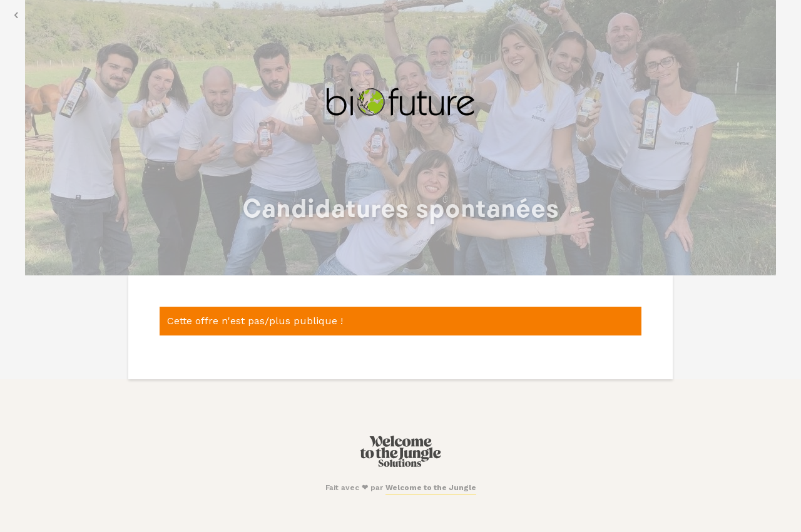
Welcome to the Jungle (431, 488)
